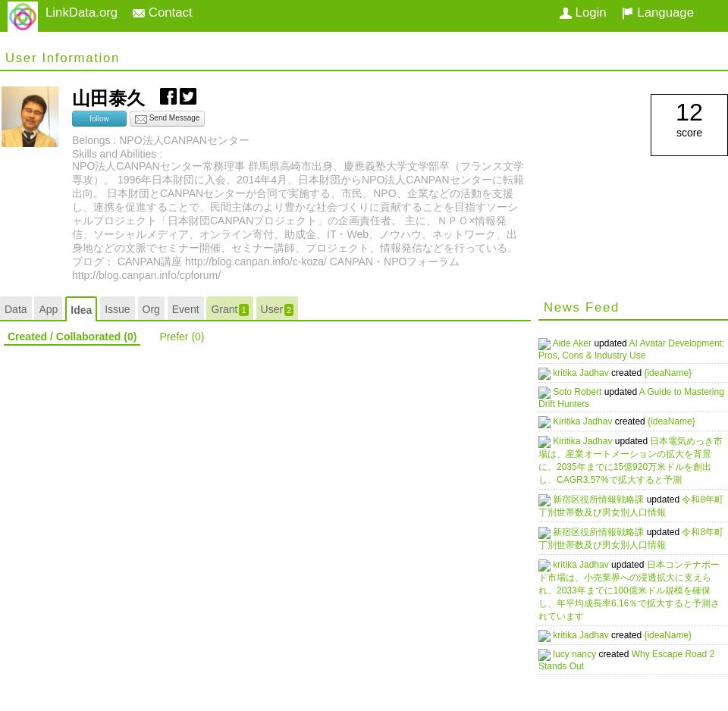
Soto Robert (585, 389)
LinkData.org (82, 13)
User (278, 310)
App (48, 309)
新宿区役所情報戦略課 (606, 493)
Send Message (168, 119)
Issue (117, 309)
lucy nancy (582, 647)
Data (16, 309)
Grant (229, 310)
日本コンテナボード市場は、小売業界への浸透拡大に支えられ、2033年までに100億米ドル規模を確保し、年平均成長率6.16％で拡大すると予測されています (632, 584)
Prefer (182, 337)
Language (658, 13)
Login (583, 13)
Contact (163, 13)
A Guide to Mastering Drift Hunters (613, 394)
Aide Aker (581, 343)
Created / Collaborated (72, 337)
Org (151, 309)
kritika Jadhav (589, 371)
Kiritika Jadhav (590, 417)
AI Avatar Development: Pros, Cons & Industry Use (621, 349)
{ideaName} (675, 371)
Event (186, 309)
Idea (81, 310)
